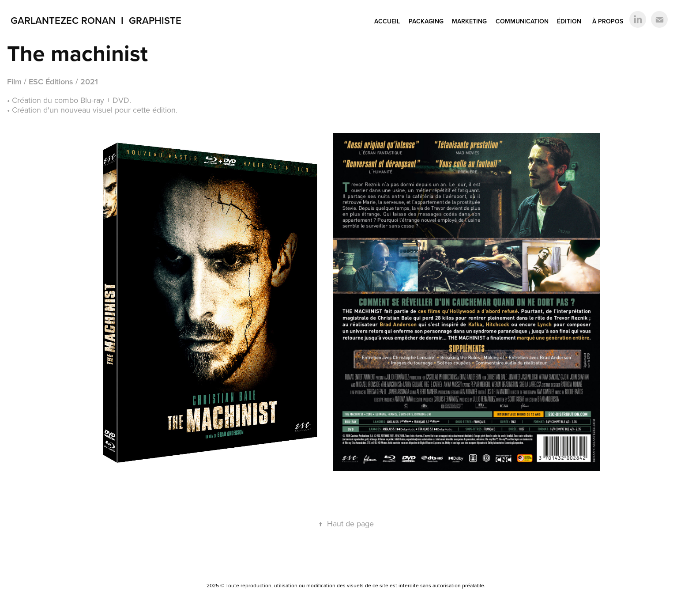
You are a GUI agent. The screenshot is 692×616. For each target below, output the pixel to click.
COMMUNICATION (522, 21)
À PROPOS (608, 21)
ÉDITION (569, 21)
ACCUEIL (387, 21)
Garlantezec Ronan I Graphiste (96, 20)
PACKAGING (426, 21)
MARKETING (469, 21)
